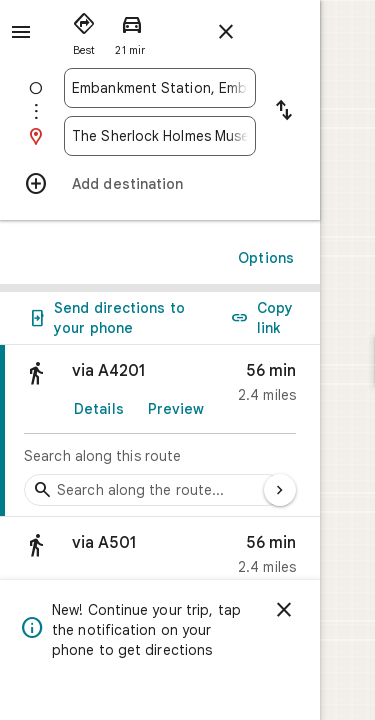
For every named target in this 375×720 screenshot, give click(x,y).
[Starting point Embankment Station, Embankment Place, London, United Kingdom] (187, 88)
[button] (187, 559)
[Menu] (21, 32)
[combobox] (187, 88)
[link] (187, 431)
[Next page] (335, 490)
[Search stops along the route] (154, 490)
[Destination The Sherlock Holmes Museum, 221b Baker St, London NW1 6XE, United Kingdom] (187, 136)
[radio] (84, 30)
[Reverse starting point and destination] (339, 112)
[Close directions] (226, 32)
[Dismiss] (339, 610)
